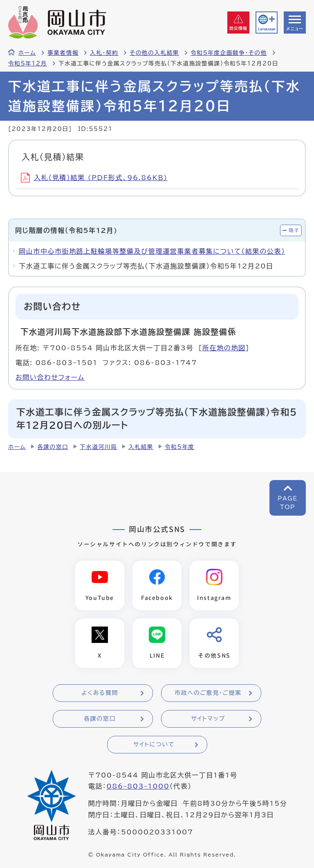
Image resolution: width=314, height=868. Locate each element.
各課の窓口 (53, 447)
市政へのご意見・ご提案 (208, 693)
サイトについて (154, 744)
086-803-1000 (138, 786)
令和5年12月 (28, 63)
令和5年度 (180, 447)
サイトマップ (208, 719)
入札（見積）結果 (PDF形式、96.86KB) (94, 178)
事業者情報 (63, 53)
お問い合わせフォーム (50, 377)
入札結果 (141, 447)
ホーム (27, 53)
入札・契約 (104, 53)
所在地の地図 (224, 348)
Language (267, 29)
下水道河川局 (98, 447)
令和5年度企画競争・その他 (229, 53)
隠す (294, 230)
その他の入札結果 (154, 53)
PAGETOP (288, 503)
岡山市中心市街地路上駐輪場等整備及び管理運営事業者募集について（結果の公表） (152, 251)
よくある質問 (100, 693)
